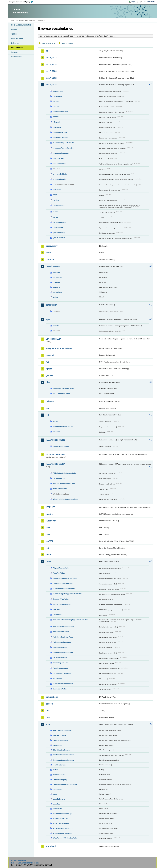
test (48, 711)
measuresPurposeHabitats (63, 143)
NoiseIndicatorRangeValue (63, 627)
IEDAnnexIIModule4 (55, 464)
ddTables (57, 282)
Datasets (15, 29)
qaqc (55, 195)
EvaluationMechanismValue (64, 589)
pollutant (56, 432)
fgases (49, 369)
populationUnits (59, 164)
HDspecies (57, 122)
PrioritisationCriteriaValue (63, 653)
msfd (48, 555)
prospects (57, 190)
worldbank (51, 846)
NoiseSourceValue (60, 647)
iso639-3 (56, 609)
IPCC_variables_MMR (61, 393)
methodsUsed (58, 158)
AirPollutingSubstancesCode (64, 473)
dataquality (51, 305)
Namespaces (17, 57)
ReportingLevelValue (61, 663)
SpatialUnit (57, 789)
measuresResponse (61, 153)
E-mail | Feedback (19, 860)
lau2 (48, 534)
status (55, 297)
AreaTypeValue (59, 573)
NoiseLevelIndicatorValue (63, 637)
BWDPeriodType (59, 735)
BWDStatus (57, 745)
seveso (49, 704)
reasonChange (59, 205)
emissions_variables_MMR (63, 389)
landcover (51, 521)
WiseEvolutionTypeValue (63, 833)
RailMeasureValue (60, 658)
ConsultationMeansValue (63, 583)
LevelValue (57, 615)
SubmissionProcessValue (63, 684)
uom (48, 717)
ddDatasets (57, 278)
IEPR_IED (51, 507)
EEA (22, 2)
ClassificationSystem (61, 750)
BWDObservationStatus (62, 730)
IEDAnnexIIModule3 (55, 454)
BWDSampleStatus (60, 740)
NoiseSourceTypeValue (62, 642)
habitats (56, 117)
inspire (49, 514)
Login (133, 2)
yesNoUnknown (59, 238)
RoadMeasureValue (61, 668)
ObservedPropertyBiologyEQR (65, 784)
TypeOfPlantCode (60, 489)
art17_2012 (51, 78)
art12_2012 (51, 58)
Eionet (21, 20)
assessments (58, 91)
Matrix (55, 770)
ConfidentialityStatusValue (63, 755)
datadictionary (53, 266)
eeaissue (56, 287)
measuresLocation (60, 138)
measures (57, 127)
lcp (47, 548)
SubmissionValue (60, 689)
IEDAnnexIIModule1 (55, 440)
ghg (48, 382)
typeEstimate (58, 227)
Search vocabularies (49, 43)
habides (50, 401)
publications (52, 697)
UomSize (56, 804)
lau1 (48, 528)
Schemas (15, 43)
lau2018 (50, 541)
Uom (55, 794)
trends (55, 217)
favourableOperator (61, 112)
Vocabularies (17, 48)
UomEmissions (59, 799)
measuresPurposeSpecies (63, 148)
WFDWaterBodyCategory (63, 828)
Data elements (17, 39)
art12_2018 (51, 64)
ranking (56, 200)
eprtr (48, 319)
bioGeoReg (57, 96)
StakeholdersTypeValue (62, 673)
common (50, 260)
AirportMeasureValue (61, 568)
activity (56, 326)
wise (48, 724)
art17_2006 (51, 71)
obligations (57, 292)
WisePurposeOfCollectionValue (65, 838)
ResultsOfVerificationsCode (64, 484)
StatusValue (58, 678)
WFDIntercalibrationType (63, 814)
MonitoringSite (59, 775)
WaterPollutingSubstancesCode (65, 499)
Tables (14, 34)
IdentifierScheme (60, 765)
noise (49, 561)
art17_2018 (51, 85)
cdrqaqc (56, 101)
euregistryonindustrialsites (59, 348)
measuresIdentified (61, 132)
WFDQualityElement (61, 823)
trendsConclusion (60, 222)
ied (47, 415)
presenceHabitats (60, 174)
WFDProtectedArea (61, 818)
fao (47, 362)
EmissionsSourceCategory (63, 760)
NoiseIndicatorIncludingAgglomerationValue (70, 620)
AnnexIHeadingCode (61, 446)
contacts (56, 273)
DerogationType (59, 478)
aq (47, 51)
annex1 (56, 421)
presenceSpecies (60, 179)
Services (15, 52)
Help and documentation (21, 25)
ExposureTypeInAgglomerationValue (67, 594)
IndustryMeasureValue (62, 604)
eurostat (50, 355)
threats (56, 212)
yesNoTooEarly (59, 233)
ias (47, 408)
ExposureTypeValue (61, 599)
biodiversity (52, 246)
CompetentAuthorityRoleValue (65, 578)
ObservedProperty (60, 780)
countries (57, 106)
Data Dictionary (30, 20)
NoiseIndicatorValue (61, 632)
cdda (48, 253)
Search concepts (67, 43)
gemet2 (49, 375)
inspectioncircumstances (63, 426)
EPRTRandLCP (53, 339)
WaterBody (57, 809)
